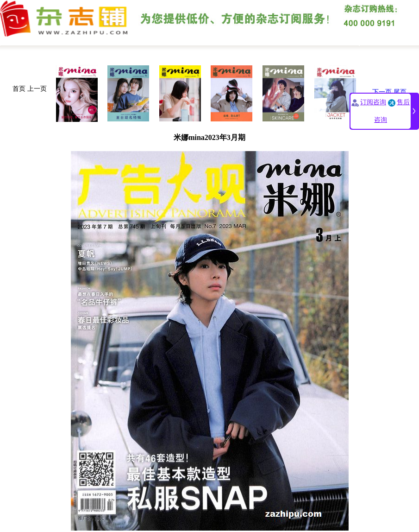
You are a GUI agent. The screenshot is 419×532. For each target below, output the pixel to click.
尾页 (400, 92)
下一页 (382, 92)
